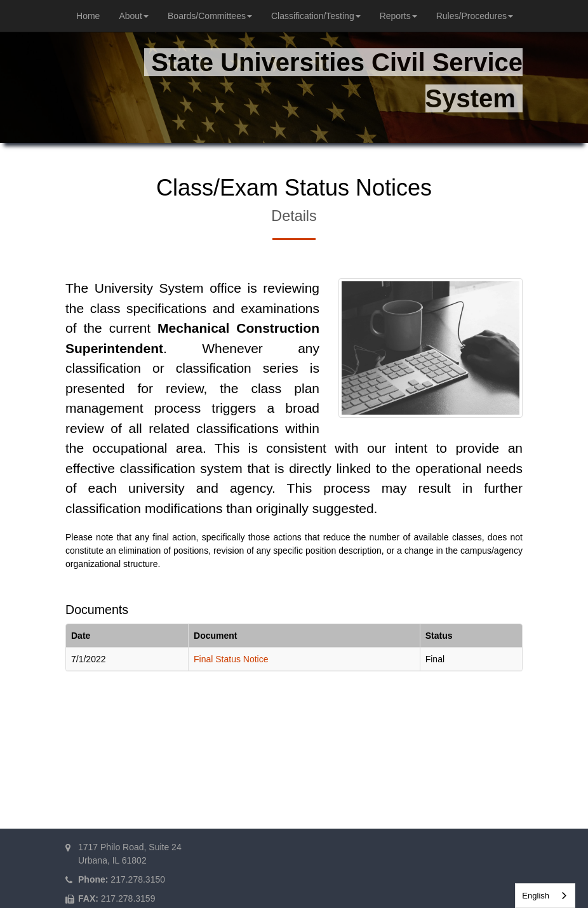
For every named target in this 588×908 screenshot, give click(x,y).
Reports (398, 16)
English (536, 896)
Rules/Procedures (475, 16)
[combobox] (545, 896)
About (134, 16)
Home (88, 16)
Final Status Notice (231, 659)
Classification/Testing (316, 16)
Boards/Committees (210, 16)
